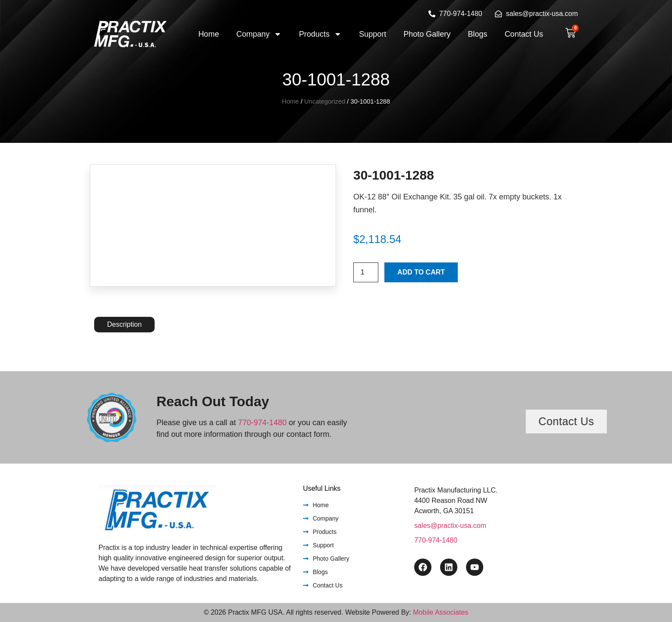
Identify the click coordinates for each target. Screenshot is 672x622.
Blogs (477, 34)
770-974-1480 (262, 423)
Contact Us (524, 34)
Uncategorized (325, 101)
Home (209, 34)
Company (259, 34)
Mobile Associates (441, 612)
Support (372, 34)
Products (320, 34)
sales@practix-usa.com (450, 526)
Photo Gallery (427, 34)
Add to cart (421, 272)
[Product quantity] (366, 272)
